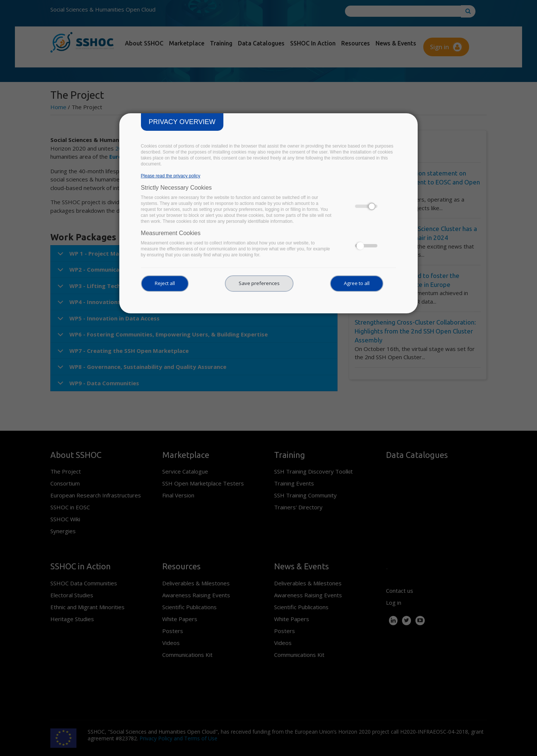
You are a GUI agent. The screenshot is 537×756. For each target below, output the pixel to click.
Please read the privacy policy (171, 176)
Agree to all (357, 283)
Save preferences (259, 283)
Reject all (165, 283)
